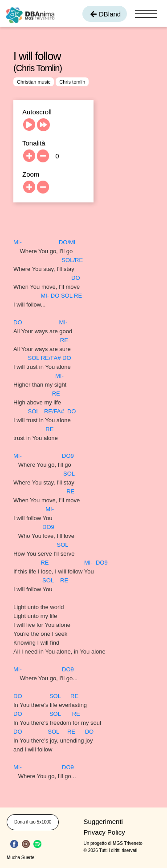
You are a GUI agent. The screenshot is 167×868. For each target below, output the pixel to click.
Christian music (34, 82)
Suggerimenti (103, 822)
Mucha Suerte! (21, 858)
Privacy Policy (104, 832)
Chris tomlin (72, 82)
